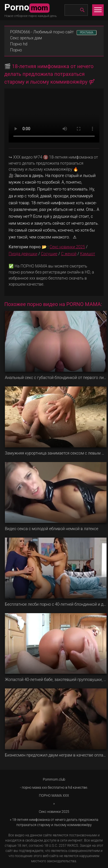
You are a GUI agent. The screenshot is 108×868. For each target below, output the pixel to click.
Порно (16, 50)
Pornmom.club (54, 780)
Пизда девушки (23, 254)
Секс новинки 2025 (67, 247)
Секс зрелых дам (26, 38)
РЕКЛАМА (87, 33)
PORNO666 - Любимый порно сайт (42, 32)
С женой (69, 254)
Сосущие (49, 254)
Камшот (88, 254)
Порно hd (19, 44)
